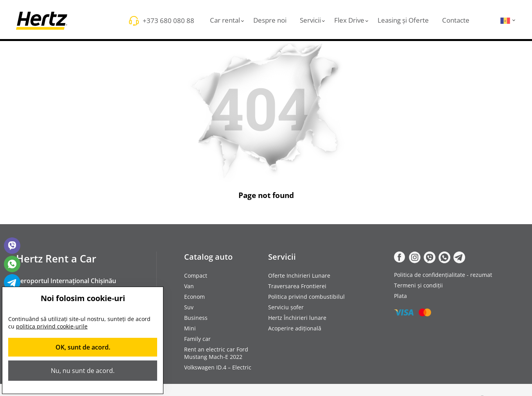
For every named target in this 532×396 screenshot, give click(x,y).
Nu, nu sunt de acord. (83, 371)
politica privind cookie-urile (52, 326)
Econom (194, 297)
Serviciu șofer (286, 307)
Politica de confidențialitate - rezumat (443, 275)
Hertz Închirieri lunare (297, 318)
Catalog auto (208, 257)
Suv (189, 307)
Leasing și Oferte (403, 20)
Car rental (225, 20)
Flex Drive (349, 20)
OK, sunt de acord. (83, 347)
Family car (197, 339)
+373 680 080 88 (168, 21)
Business (196, 318)
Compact (196, 276)
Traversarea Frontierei (297, 286)
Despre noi (270, 20)
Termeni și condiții (418, 285)
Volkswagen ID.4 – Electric (218, 367)
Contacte (456, 20)
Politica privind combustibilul (306, 297)
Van (189, 286)
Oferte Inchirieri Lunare (299, 276)
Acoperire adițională (295, 328)
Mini (190, 328)
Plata (400, 296)
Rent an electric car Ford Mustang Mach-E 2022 (216, 353)
